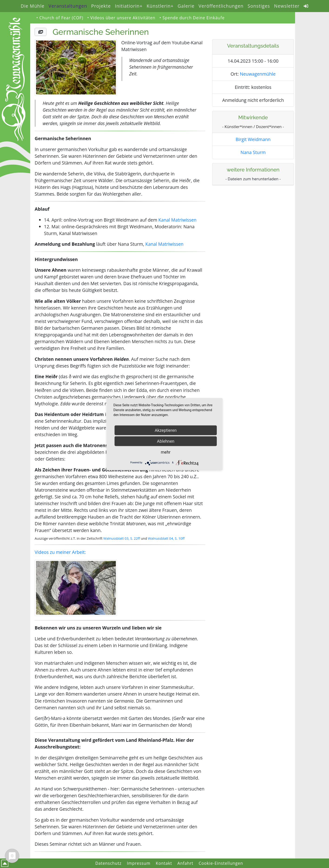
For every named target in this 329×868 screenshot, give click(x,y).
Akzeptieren (166, 430)
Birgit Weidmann (253, 139)
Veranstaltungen (68, 6)
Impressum (139, 863)
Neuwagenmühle (258, 74)
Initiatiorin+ (129, 6)
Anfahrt (186, 863)
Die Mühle (33, 6)
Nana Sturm (253, 152)
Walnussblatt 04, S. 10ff (166, 538)
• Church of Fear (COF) (60, 18)
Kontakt (164, 863)
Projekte (101, 6)
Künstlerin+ (160, 6)
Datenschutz (108, 863)
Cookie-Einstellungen (221, 863)
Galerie (186, 6)
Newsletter (287, 6)
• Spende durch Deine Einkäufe (192, 18)
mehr (166, 452)
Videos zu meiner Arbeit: (60, 552)
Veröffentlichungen (221, 6)
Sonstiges (259, 6)
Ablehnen (166, 441)
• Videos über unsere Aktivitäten (121, 18)
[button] (40, 32)
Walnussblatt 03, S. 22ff (122, 538)
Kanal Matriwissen (178, 220)
